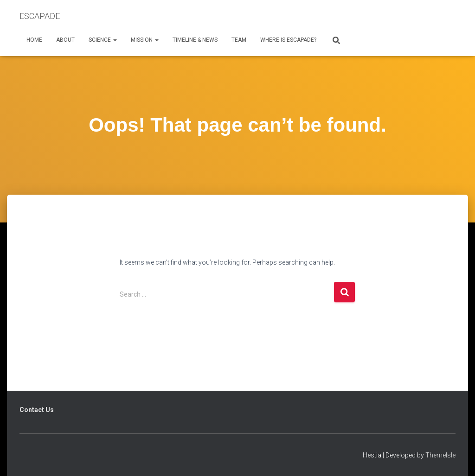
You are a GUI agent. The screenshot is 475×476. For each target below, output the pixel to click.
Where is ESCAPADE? (288, 40)
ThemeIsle (440, 455)
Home (34, 40)
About (65, 40)
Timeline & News (195, 40)
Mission (145, 40)
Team (239, 40)
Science (103, 40)
